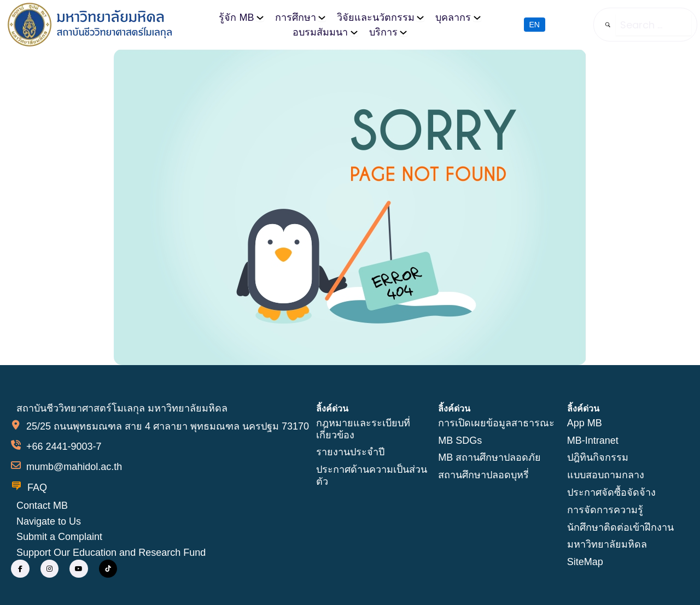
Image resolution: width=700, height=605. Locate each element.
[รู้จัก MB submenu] (260, 17)
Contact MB (42, 506)
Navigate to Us (49, 521)
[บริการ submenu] (403, 32)
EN (535, 25)
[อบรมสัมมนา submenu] (354, 32)
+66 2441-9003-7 (64, 447)
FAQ (37, 487)
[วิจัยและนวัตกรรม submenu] (420, 17)
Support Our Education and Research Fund (111, 553)
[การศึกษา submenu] (322, 17)
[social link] (20, 569)
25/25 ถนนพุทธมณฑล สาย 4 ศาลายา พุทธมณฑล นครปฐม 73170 (168, 426)
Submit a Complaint (59, 537)
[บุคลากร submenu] (477, 17)
